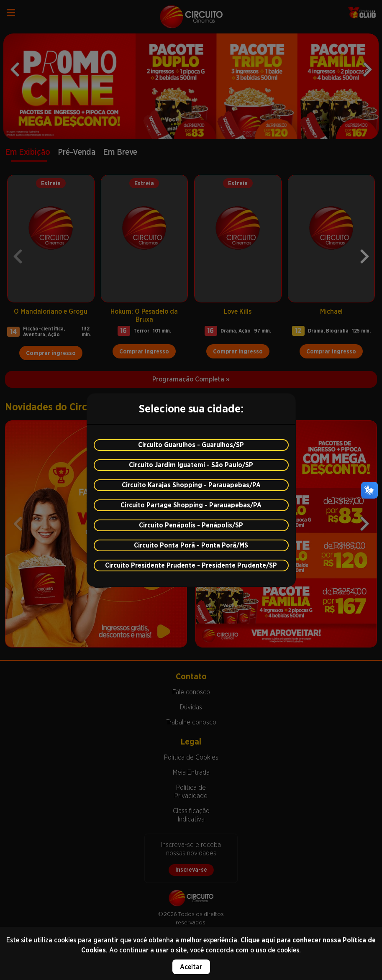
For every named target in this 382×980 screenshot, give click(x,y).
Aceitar (191, 967)
